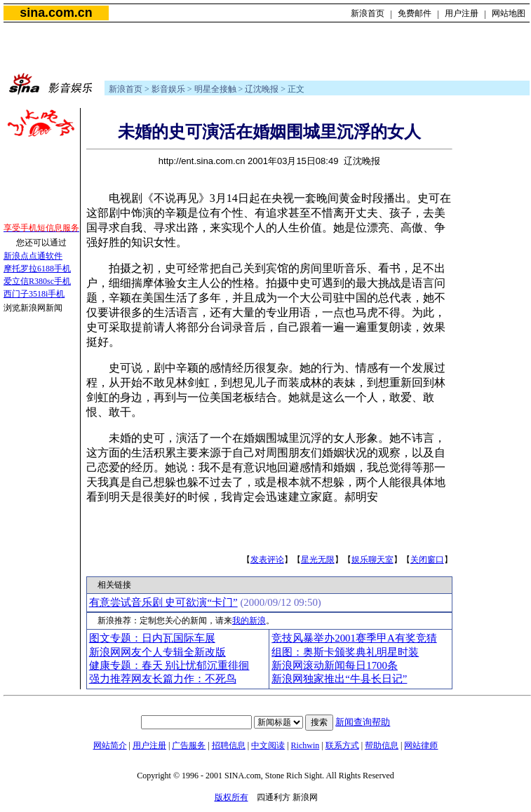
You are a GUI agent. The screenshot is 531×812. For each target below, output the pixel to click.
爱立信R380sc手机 (37, 281)
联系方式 (342, 745)
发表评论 (267, 560)
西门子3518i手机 (34, 294)
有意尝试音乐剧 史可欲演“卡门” (163, 602)
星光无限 (318, 560)
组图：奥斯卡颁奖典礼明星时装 (345, 652)
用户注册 (462, 13)
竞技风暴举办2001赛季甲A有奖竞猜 (354, 638)
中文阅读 (268, 745)
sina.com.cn (56, 13)
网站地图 (509, 13)
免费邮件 (415, 13)
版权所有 (231, 797)
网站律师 (421, 745)
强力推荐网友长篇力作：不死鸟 (163, 679)
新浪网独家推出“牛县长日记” (339, 679)
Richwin (305, 745)
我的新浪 (249, 621)
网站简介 (110, 745)
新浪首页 (368, 13)
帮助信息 (382, 745)
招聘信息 (229, 745)
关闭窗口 (427, 560)
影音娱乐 (168, 89)
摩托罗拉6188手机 (37, 269)
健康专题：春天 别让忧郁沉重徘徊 (169, 665)
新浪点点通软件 (33, 256)
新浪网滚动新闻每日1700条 (335, 665)
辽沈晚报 (262, 89)
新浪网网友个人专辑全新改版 (157, 652)
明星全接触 (215, 89)
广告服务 (189, 745)
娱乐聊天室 (372, 560)
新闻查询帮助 (363, 722)
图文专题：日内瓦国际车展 (152, 638)
